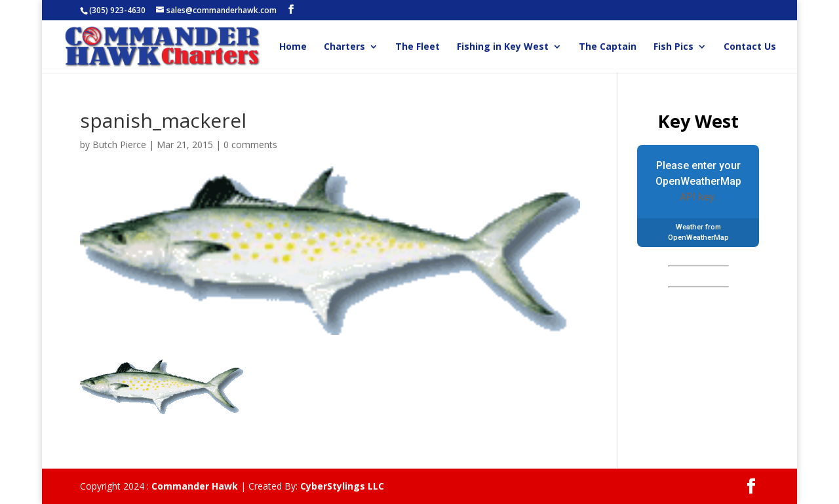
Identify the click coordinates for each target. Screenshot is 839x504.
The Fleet (418, 47)
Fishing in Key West (503, 47)
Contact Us (750, 47)
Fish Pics (673, 47)
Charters (344, 47)
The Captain (608, 47)
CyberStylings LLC (342, 486)
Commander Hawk (195, 486)
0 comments (250, 145)
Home (293, 47)
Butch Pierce (119, 145)
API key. (698, 197)
